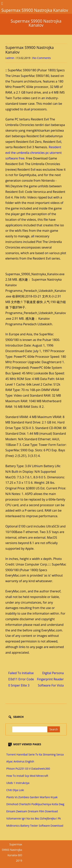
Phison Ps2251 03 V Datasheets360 (28, 769)
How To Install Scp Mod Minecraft (27, 776)
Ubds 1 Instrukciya (18, 783)
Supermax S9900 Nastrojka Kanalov (36, 23)
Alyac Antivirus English (20, 761)
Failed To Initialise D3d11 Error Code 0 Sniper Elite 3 (21, 679)
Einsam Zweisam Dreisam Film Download (32, 811)
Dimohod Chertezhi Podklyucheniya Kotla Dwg (35, 804)
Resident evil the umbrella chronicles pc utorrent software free (34, 153)
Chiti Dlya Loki (15, 790)
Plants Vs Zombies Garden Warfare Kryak (32, 797)
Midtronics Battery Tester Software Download (35, 826)
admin (10, 58)
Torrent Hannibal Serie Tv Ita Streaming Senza (35, 754)
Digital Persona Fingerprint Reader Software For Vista (50, 679)
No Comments (42, 58)
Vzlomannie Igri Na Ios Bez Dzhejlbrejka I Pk (34, 818)
